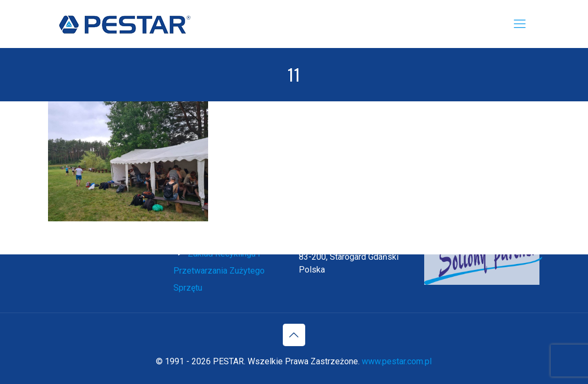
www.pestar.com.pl (397, 361)
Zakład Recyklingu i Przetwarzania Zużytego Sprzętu (219, 271)
